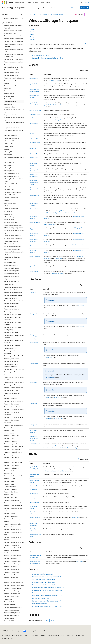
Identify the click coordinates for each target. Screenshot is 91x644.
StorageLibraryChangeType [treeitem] (13, 236)
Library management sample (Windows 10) (47, 590)
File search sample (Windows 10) (43, 585)
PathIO (32, 133)
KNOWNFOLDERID (53, 80)
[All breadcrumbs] (30, 14)
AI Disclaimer (6, 635)
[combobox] (13, 18)
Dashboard (84, 8)
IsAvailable (60, 335)
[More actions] (87, 14)
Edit (87, 44)
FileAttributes (33, 490)
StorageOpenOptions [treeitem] (12, 241)
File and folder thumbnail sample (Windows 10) (48, 587)
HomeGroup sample (39, 604)
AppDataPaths (34, 78)
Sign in (87, 2)
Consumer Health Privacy (55, 635)
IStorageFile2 (33, 314)
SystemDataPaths (35, 222)
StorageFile (33, 148)
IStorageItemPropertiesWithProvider (34, 438)
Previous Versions (17, 635)
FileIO (31, 118)
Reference (46, 14)
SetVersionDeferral (35, 139)
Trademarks (79, 635)
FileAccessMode (34, 486)
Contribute (34, 635)
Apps (35, 14)
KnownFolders (34, 123)
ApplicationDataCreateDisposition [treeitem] (14, 124)
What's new (75, 8)
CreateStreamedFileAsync (51, 213)
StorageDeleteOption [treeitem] (12, 209)
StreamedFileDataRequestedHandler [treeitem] (14, 253)
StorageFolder (34, 154)
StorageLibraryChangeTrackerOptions (34, 182)
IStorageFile (58, 120)
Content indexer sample (40, 598)
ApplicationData (34, 84)
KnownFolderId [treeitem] (10, 187)
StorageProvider (34, 195)
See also (33, 39)
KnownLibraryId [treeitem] (10, 195)
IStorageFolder (34, 342)
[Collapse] (22, 14)
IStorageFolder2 (34, 364)
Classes (32, 29)
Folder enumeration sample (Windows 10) (46, 577)
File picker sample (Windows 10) (43, 582)
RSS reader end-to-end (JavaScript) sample (47, 606)
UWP (40, 14)
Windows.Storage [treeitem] (11, 101)
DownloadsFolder (35, 114)
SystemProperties (35, 256)
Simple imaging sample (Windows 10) (45, 579)
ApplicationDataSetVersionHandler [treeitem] (14, 132)
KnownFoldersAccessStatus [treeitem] (13, 192)
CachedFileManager (35, 111)
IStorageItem (33, 382)
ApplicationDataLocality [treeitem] (12, 128)
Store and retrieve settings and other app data (47, 58)
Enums (32, 34)
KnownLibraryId (34, 503)
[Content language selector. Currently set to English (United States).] (11, 631)
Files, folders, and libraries (41, 55)
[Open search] (82, 3)
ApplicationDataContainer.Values (53, 105)
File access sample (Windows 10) (43, 574)
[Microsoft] (4, 3)
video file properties (78, 266)
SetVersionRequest (35, 142)
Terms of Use (70, 635)
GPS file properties (78, 228)
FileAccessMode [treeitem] (10, 144)
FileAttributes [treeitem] (9, 146)
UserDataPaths (34, 271)
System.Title (58, 258)
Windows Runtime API (58, 14)
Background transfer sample (42, 593)
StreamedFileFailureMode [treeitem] (13, 257)
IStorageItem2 (34, 404)
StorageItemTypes (35, 517)
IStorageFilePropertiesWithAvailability (34, 337)
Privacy (42, 635)
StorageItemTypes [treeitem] (11, 217)
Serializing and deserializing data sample (46, 601)
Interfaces (33, 32)
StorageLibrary (34, 157)
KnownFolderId (34, 493)
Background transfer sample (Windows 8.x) (47, 595)
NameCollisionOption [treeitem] (12, 198)
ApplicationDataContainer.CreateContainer (55, 471)
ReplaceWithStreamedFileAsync (70, 213)
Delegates (33, 37)
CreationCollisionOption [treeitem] (12, 138)
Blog (26, 635)
